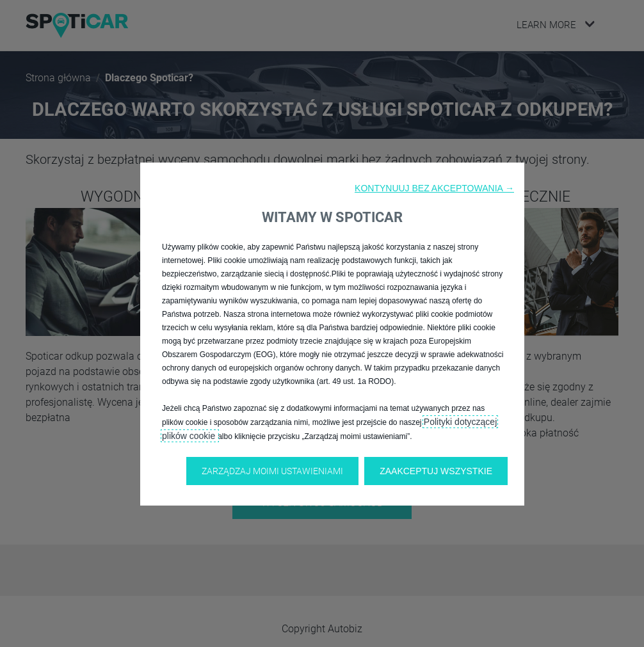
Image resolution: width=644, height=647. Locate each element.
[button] (434, 188)
